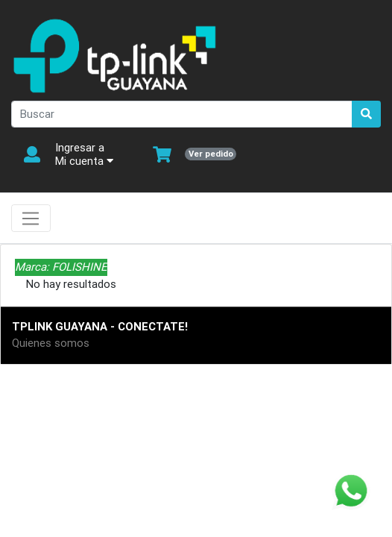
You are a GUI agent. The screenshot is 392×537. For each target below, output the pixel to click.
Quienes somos (51, 343)
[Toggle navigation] (31, 219)
